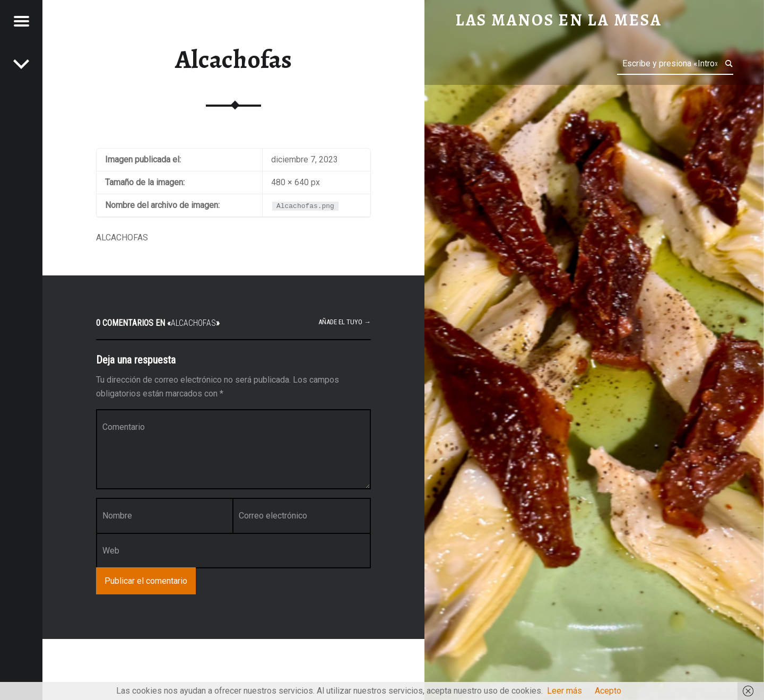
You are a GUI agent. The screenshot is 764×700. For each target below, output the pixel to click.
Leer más (565, 691)
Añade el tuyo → (345, 322)
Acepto (608, 691)
